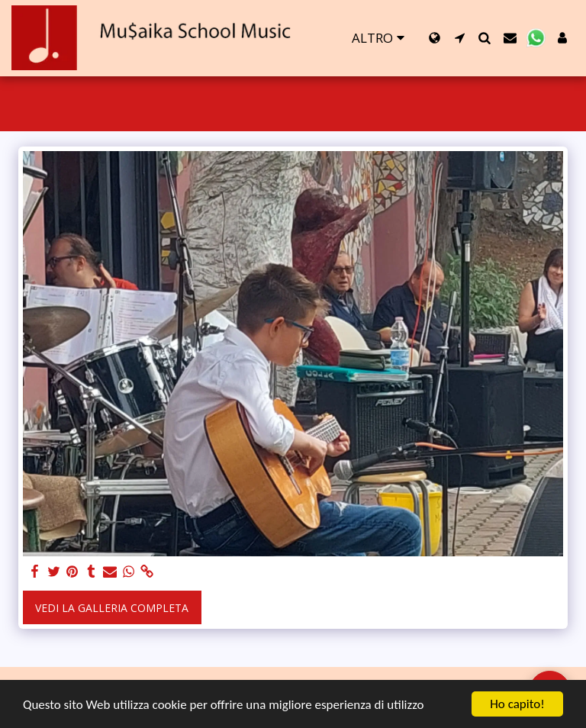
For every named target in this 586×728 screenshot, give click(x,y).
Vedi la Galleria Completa (112, 608)
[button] (460, 38)
